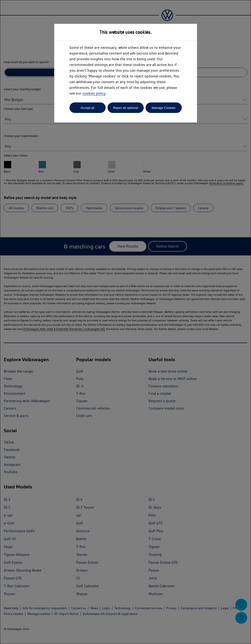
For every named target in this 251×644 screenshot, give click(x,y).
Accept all (88, 108)
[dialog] (125, 322)
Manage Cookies (163, 108)
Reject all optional (125, 108)
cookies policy (94, 93)
